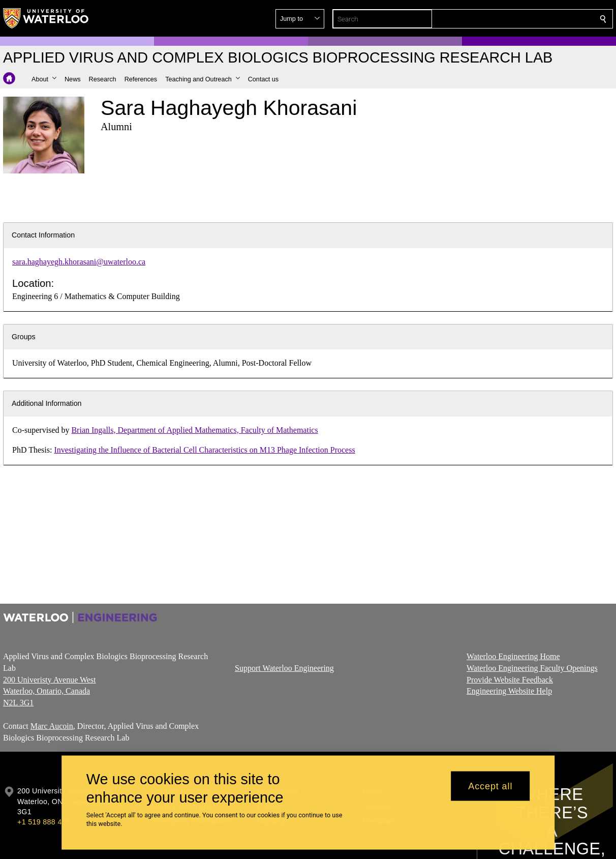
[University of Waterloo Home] (46, 18)
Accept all (490, 786)
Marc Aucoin (52, 726)
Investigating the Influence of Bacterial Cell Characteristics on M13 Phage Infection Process (204, 450)
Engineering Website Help (509, 691)
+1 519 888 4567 (46, 822)
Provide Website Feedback (510, 679)
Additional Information (47, 403)
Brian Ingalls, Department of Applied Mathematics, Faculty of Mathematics (194, 430)
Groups (24, 337)
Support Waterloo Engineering (284, 668)
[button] (530, 19)
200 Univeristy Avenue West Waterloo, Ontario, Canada (50, 691)
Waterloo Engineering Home (513, 656)
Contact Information (43, 235)
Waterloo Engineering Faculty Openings (532, 668)
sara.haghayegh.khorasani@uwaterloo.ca (79, 262)
